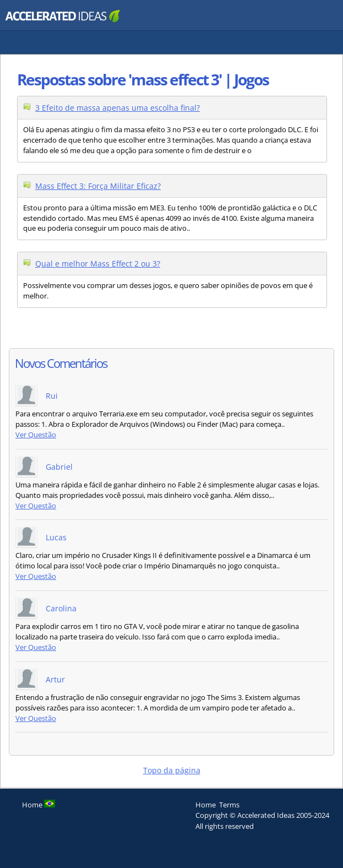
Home (206, 805)
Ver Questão (36, 435)
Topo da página (172, 770)
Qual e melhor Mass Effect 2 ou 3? (98, 264)
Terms (229, 805)
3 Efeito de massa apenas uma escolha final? (118, 108)
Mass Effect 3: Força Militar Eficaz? (98, 186)
